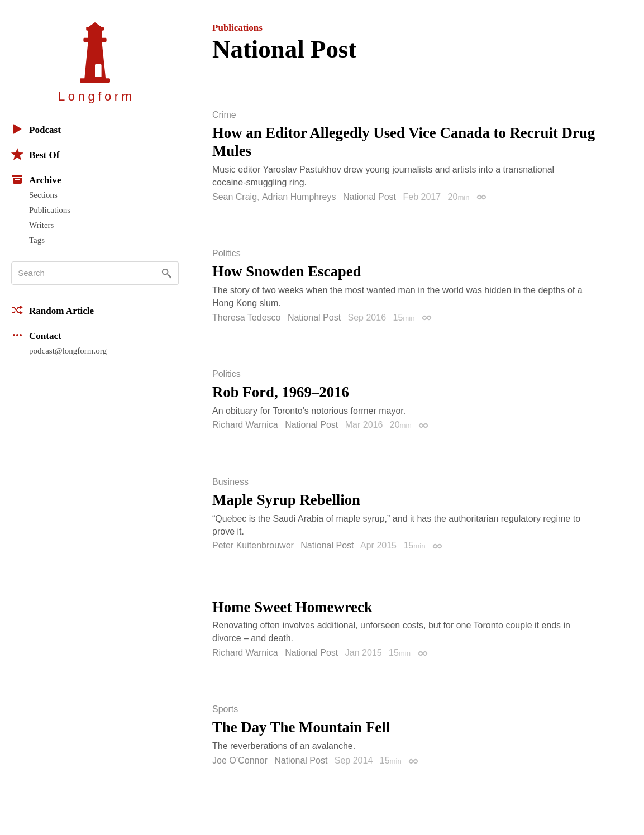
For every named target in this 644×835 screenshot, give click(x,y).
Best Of (35, 154)
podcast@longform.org (68, 351)
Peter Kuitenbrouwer (253, 545)
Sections (43, 195)
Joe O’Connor (240, 760)
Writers (41, 225)
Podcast (36, 129)
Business (230, 482)
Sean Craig (235, 197)
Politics (226, 254)
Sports (225, 709)
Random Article (53, 310)
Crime (224, 115)
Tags (37, 240)
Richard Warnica (245, 425)
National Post (369, 197)
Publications (50, 210)
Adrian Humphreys (299, 197)
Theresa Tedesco (246, 318)
